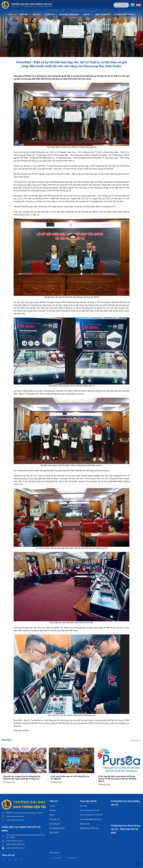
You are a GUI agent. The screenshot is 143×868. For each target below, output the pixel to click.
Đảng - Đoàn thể (104, 14)
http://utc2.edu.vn (19, 848)
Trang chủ (12, 14)
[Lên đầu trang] (138, 864)
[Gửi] (127, 5)
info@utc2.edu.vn (17, 841)
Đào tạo (38, 14)
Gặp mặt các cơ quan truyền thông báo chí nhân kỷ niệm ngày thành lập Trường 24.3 (22, 778)
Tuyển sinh (51, 14)
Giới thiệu (25, 14)
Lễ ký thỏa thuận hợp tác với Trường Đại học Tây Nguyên (70, 778)
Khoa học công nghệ (70, 14)
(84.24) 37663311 (18, 820)
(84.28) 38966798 (18, 844)
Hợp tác (88, 14)
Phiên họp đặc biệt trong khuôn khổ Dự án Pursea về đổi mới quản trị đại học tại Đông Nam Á (117, 779)
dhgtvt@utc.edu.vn (18, 816)
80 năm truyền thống (125, 14)
